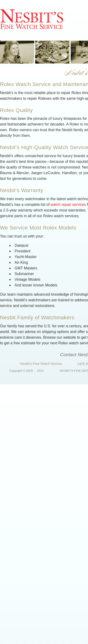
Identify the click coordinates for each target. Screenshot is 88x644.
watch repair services (68, 205)
